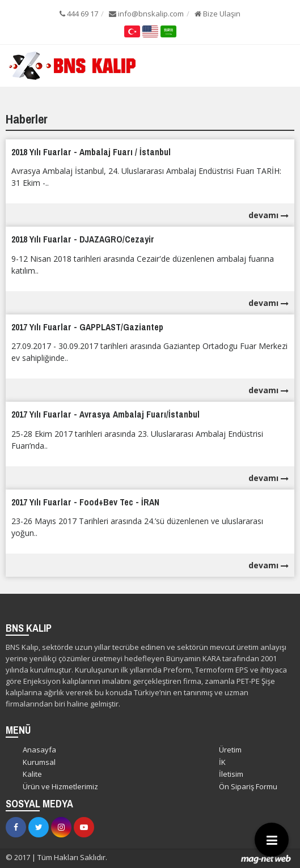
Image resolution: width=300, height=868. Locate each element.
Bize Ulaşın (217, 14)
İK (222, 762)
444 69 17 (79, 14)
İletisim (231, 774)
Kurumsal (39, 762)
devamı (269, 215)
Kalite (32, 774)
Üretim (230, 750)
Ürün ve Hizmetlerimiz (60, 786)
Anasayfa (39, 750)
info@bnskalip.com (146, 14)
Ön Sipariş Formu (248, 786)
